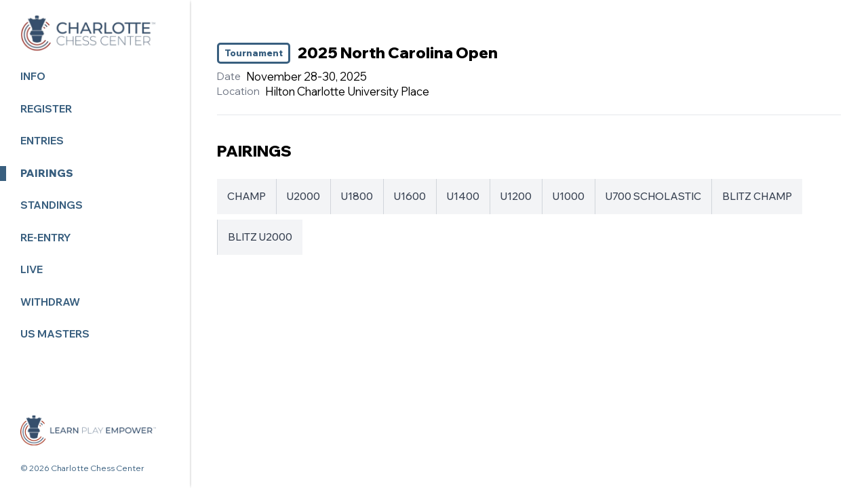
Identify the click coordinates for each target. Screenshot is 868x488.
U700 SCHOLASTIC (653, 196)
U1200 (516, 196)
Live (32, 269)
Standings (52, 205)
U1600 (410, 196)
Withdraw (50, 302)
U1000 (569, 196)
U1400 (463, 196)
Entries (42, 141)
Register (46, 109)
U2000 (303, 196)
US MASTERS (55, 334)
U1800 (357, 196)
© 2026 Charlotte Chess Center (82, 468)
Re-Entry (45, 238)
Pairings (47, 173)
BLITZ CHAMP (757, 196)
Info (33, 76)
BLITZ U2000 (260, 237)
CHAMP (246, 196)
